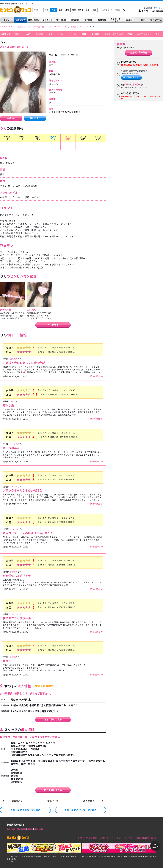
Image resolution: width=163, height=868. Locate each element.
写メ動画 (88, 20)
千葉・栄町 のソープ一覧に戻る (81, 810)
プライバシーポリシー (115, 838)
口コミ (129, 20)
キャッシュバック (116, 20)
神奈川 (81, 10)
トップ (7, 20)
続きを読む (95, 376)
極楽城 (121, 44)
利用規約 (102, 838)
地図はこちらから (132, 77)
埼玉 (67, 10)
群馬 (94, 10)
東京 (74, 10)
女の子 (28, 34)
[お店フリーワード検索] (124, 10)
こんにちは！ (153, 8)
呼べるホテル (156, 20)
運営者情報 (93, 838)
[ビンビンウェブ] (6, 27)
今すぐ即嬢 (61, 20)
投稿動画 (75, 20)
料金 (50, 34)
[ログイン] (144, 11)
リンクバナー (130, 838)
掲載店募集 (141, 838)
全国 (47, 10)
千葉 (54, 10)
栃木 (88, 10)
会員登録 (157, 11)
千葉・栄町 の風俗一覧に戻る (25, 810)
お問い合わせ (151, 838)
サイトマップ (83, 838)
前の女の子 (17, 801)
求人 (157, 34)
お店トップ (6, 34)
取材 (84, 34)
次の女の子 (89, 801)
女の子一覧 (53, 801)
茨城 (60, 10)
